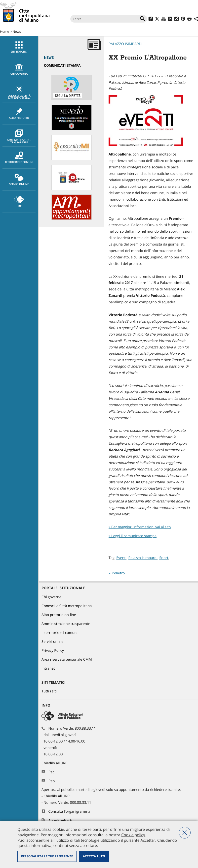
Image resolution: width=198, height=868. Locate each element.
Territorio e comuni (19, 158)
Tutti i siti (49, 691)
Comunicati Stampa (62, 66)
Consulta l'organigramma (69, 812)
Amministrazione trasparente (19, 137)
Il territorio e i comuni (59, 633)
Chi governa (51, 597)
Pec (51, 772)
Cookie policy (133, 835)
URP (19, 202)
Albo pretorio (19, 114)
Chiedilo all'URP (55, 763)
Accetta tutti (94, 856)
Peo (52, 781)
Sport (164, 558)
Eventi (121, 558)
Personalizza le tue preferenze (47, 856)
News (17, 31)
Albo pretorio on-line (59, 615)
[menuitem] (19, 47)
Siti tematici (19, 47)
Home (5, 31)
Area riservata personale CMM (67, 660)
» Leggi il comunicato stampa (133, 536)
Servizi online (19, 180)
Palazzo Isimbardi (125, 44)
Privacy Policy (53, 651)
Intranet (48, 668)
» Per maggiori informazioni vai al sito (140, 527)
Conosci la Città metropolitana (19, 93)
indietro (118, 573)
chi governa (19, 69)
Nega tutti (185, 833)
